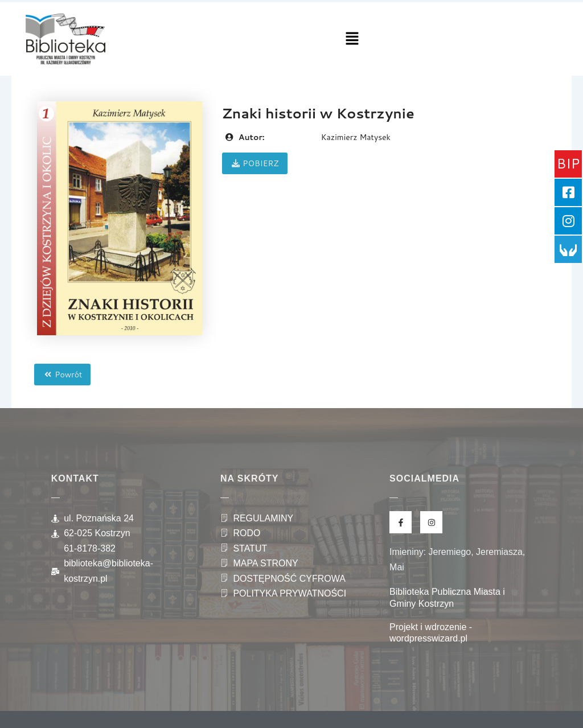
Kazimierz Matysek (356, 137)
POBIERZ (255, 163)
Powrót (62, 375)
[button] (352, 39)
